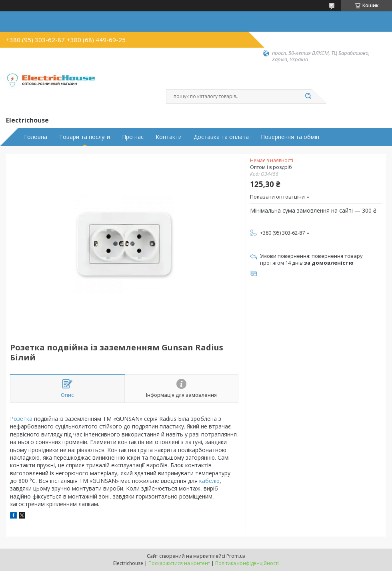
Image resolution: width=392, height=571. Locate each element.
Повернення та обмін (290, 137)
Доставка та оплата (221, 137)
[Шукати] (308, 97)
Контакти (169, 137)
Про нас (133, 137)
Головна (36, 137)
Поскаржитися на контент (179, 563)
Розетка (21, 419)
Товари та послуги (85, 137)
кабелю (209, 481)
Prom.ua (236, 556)
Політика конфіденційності (247, 563)
